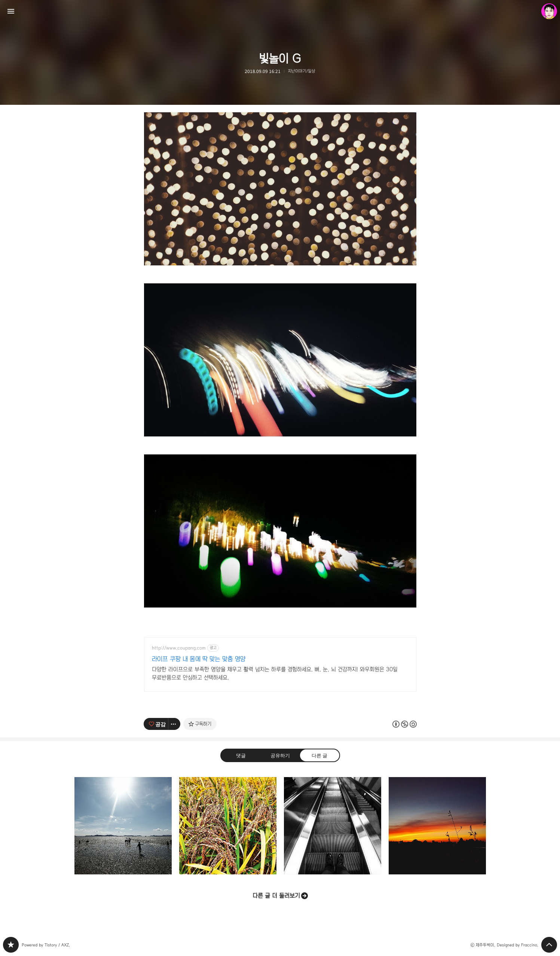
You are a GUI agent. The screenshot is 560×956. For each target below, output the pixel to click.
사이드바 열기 (11, 11)
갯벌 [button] (123, 826)
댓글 (241, 755)
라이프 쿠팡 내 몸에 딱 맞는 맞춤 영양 (199, 659)
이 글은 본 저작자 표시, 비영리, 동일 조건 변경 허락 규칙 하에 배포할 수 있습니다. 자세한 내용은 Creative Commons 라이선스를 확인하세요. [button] (405, 724)
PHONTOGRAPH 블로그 (11, 945)
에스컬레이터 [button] (333, 826)
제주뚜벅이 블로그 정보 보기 (549, 11)
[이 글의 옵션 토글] (174, 724)
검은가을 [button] (228, 826)
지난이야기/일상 (302, 71)
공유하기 (280, 755)
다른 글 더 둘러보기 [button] (276, 896)
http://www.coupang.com (179, 648)
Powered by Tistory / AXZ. (46, 945)
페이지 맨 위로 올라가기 (549, 945)
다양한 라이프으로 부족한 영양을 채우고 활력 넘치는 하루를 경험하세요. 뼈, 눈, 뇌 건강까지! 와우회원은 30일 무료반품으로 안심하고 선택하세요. (275, 673)
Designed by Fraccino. (518, 945)
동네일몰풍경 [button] (437, 826)
